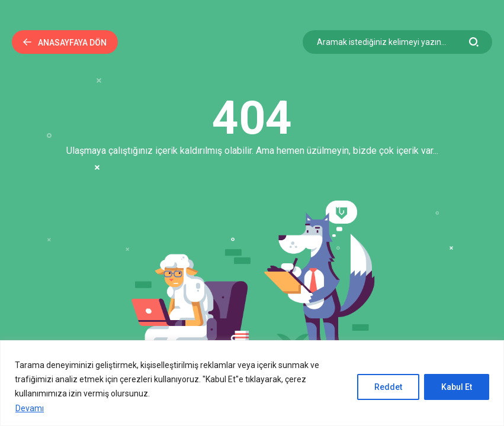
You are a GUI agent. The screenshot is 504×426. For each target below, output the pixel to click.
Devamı (30, 408)
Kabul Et (457, 387)
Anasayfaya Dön (65, 43)
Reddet (388, 387)
